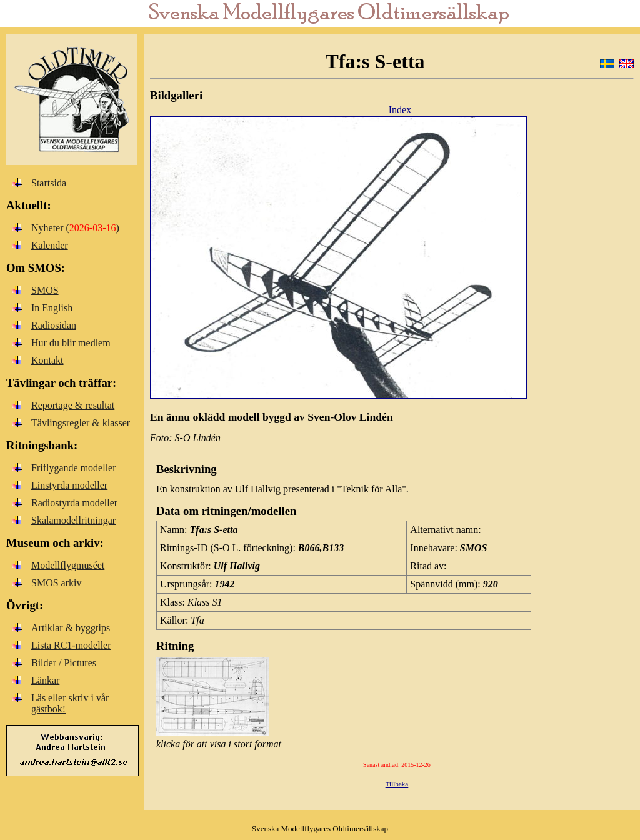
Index (400, 110)
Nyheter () (75, 228)
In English (52, 308)
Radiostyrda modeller (74, 503)
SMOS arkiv (56, 583)
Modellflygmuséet (68, 565)
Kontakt (47, 360)
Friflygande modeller (74, 468)
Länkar (45, 680)
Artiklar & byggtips (71, 628)
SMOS (45, 290)
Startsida (49, 183)
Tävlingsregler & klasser (81, 423)
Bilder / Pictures (64, 663)
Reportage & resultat (73, 405)
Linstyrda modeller (69, 485)
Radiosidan (54, 325)
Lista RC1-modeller (71, 645)
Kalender (50, 245)
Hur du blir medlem (71, 343)
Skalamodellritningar (73, 520)
